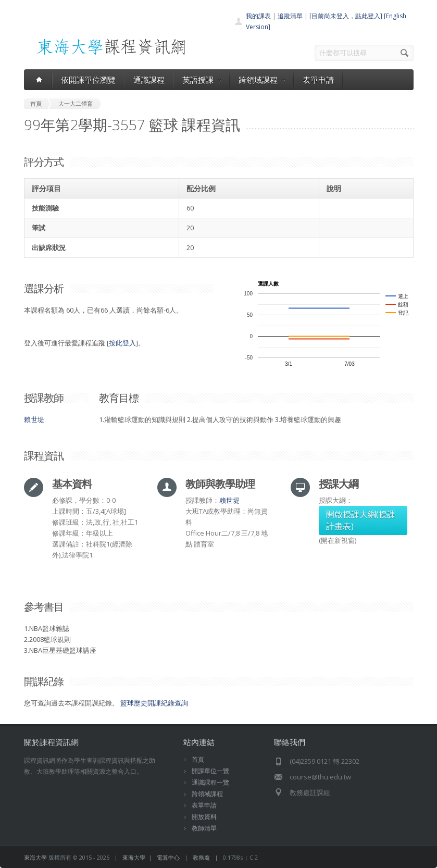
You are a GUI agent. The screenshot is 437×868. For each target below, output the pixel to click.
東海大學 (35, 857)
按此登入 (122, 343)
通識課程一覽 (210, 782)
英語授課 (202, 80)
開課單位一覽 (210, 771)
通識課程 (149, 80)
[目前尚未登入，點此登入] (346, 16)
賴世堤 (34, 419)
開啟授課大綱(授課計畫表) (361, 520)
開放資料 (204, 817)
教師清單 (204, 828)
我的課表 (258, 16)
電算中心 (168, 857)
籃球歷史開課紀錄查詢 (154, 703)
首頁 (198, 759)
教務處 (201, 857)
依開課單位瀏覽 (88, 80)
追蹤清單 (290, 16)
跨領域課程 (262, 80)
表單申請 (318, 80)
